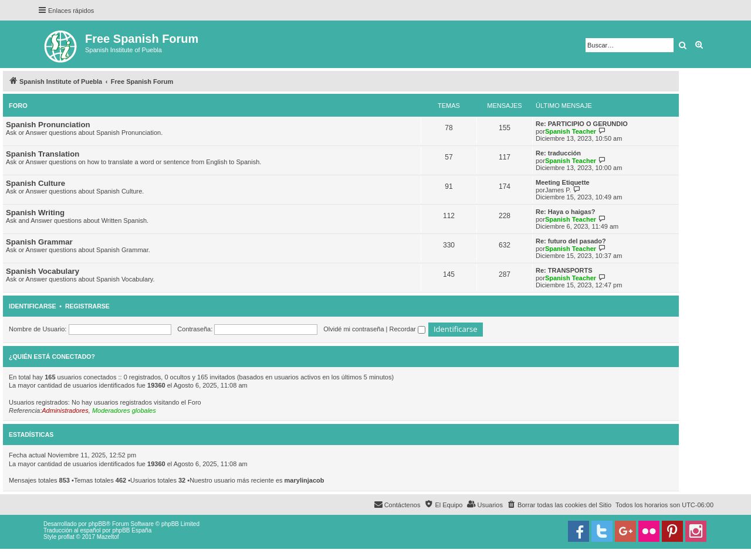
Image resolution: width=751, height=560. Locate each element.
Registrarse (87, 306)
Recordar (407, 329)
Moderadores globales (124, 410)
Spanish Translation (43, 154)
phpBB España (132, 530)
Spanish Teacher (571, 131)
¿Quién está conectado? (52, 357)
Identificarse (33, 306)
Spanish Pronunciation (48, 125)
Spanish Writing (35, 213)
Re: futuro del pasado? (571, 241)
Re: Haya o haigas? (565, 212)
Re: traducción (558, 153)
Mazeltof (108, 537)
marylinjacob (305, 480)
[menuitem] (559, 505)
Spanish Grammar (39, 242)
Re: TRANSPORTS (564, 270)
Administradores (65, 410)
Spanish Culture (35, 183)
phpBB (97, 524)
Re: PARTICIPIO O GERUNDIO (582, 124)
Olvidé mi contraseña (353, 329)
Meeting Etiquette (563, 182)
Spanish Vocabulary (43, 271)
